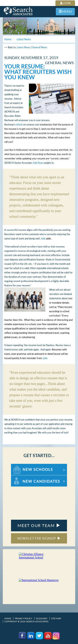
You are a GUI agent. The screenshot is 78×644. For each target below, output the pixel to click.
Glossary (42, 618)
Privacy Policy (24, 618)
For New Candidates (23, 477)
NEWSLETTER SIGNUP (39, 538)
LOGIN (65, 3)
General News (39, 47)
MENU (65, 11)
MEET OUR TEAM (39, 525)
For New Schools (21, 466)
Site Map (56, 618)
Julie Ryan (38, 163)
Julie (43, 238)
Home (8, 618)
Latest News (24, 47)
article (19, 124)
